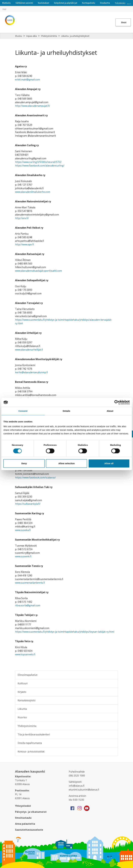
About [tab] (110, 411)
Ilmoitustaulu (23, 818)
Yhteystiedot (23, 806)
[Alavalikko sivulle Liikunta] (114, 709)
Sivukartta (105, 3)
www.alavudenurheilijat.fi (29, 350)
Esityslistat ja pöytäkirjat (66, 3)
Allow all (109, 463)
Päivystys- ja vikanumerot (31, 812)
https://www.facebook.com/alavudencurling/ (40, 166)
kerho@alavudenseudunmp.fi (31, 372)
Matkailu (6, 3)
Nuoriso (22, 717)
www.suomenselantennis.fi (30, 583)
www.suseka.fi (23, 530)
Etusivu (19, 36)
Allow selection (66, 463)
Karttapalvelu (89, 3)
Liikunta (22, 709)
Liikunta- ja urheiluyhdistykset (75, 36)
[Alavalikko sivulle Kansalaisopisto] (114, 700)
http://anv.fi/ (22, 218)
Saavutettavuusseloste (29, 830)
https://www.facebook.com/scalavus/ (35, 477)
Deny (24, 463)
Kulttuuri (23, 683)
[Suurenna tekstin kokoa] (128, 4)
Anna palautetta (25, 824)
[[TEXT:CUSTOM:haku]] (131, 7)
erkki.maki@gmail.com (27, 79)
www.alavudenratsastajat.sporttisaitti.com (38, 271)
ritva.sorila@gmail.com (28, 605)
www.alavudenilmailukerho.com (33, 192)
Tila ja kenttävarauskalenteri (34, 734)
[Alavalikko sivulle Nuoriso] (114, 717)
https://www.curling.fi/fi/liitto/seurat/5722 (38, 162)
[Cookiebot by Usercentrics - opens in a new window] (117, 402)
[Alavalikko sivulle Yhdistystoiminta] (114, 726)
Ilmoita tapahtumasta (30, 743)
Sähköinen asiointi (24, 3)
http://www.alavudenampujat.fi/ (33, 106)
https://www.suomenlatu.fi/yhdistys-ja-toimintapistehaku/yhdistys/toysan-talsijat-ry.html (65, 632)
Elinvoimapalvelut (27, 675)
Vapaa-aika (31, 36)
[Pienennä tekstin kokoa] (130, 4)
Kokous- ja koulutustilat (31, 751)
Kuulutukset (44, 3)
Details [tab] (67, 411)
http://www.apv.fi (24, 244)
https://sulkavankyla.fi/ (28, 504)
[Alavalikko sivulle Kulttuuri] (114, 683)
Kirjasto (22, 692)
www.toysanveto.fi (25, 654)
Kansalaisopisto (26, 700)
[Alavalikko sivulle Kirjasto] (114, 692)
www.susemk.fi (23, 556)
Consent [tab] (23, 411)
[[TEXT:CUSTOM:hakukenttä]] (66, 9)
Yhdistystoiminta (49, 36)
